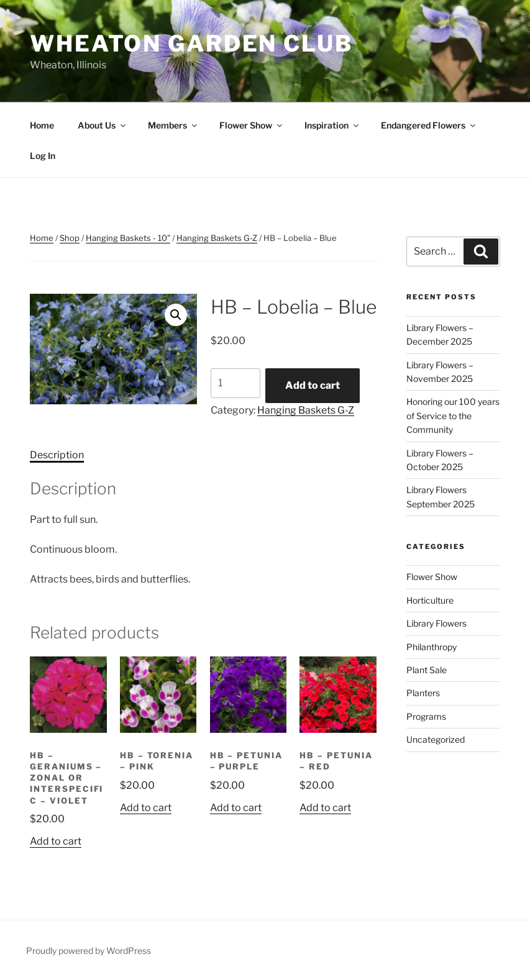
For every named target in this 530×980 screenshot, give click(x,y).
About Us (103, 125)
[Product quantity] (235, 383)
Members (173, 125)
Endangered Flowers (429, 125)
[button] (176, 315)
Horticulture (430, 600)
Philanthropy (432, 647)
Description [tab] (57, 455)
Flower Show (252, 125)
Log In (43, 156)
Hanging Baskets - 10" (128, 238)
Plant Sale (427, 670)
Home (42, 125)
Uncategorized (436, 739)
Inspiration (332, 125)
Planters (423, 693)
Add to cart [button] (56, 841)
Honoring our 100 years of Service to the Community (453, 415)
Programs (426, 716)
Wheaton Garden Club (191, 43)
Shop (70, 238)
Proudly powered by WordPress (89, 951)
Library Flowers (436, 623)
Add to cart (313, 385)
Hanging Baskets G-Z (217, 238)
